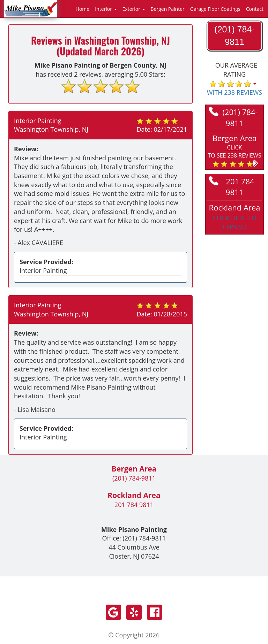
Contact (255, 9)
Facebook (155, 612)
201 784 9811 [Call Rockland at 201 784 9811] (232, 187)
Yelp (134, 612)
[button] (234, 150)
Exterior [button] (134, 9)
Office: (134, 538)
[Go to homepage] (31, 8)
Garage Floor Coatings (215, 9)
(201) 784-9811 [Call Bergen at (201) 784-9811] (233, 117)
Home (83, 9)
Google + (113, 612)
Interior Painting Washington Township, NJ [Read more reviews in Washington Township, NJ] (51, 125)
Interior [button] (106, 9)
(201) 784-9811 (134, 478)
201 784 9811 (134, 505)
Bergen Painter (168, 9)
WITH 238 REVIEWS (234, 92)
